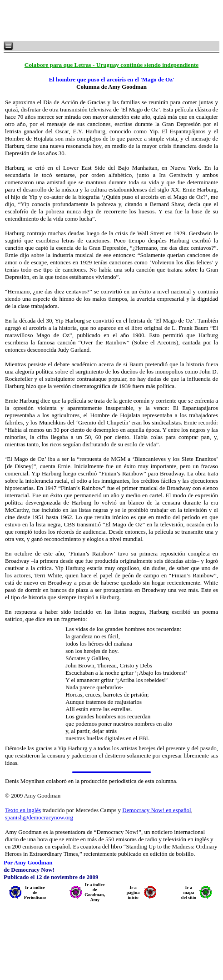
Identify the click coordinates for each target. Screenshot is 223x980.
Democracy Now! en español (156, 810)
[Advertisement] (114, 20)
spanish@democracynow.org (39, 817)
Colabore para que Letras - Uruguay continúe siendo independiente (111, 65)
